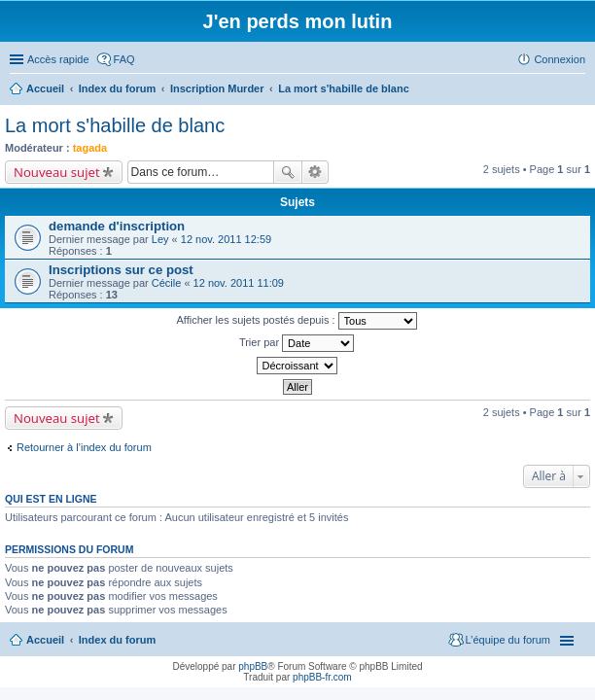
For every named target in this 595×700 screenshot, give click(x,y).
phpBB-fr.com (322, 677)
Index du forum (117, 640)
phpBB (253, 666)
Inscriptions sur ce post (121, 270)
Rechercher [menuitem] (577, 90)
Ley (160, 239)
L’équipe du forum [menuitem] (508, 640)
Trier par (297, 343)
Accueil (45, 640)
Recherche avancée (315, 172)
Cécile (167, 283)
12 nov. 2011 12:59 (226, 239)
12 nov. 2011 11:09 (239, 283)
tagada (90, 148)
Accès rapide (58, 59)
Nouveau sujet (57, 172)
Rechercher (288, 172)
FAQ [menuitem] (124, 59)
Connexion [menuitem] (560, 59)
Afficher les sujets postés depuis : (296, 321)
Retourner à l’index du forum (84, 447)
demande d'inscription (117, 226)
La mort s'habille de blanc (115, 125)
